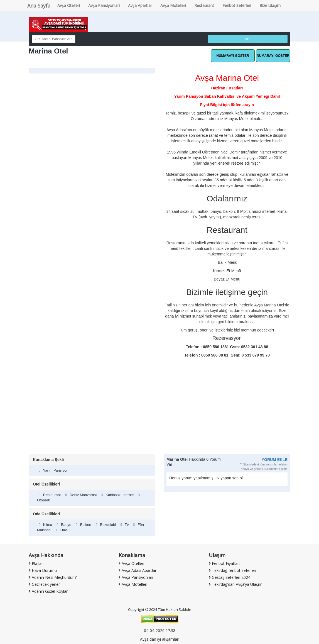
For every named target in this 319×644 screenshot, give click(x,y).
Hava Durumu (43, 570)
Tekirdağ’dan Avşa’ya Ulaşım (236, 584)
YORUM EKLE (275, 460)
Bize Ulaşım (270, 5)
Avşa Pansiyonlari (104, 5)
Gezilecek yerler (44, 584)
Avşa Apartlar (140, 5)
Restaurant (204, 5)
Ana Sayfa (39, 6)
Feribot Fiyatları (224, 563)
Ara (248, 39)
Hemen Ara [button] (273, 56)
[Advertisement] (159, 412)
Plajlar (36, 563)
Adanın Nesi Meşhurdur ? (53, 577)
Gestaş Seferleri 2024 (230, 577)
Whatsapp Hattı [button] (233, 56)
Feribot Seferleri (237, 5)
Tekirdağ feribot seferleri (232, 570)
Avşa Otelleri (69, 5)
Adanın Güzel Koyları (49, 591)
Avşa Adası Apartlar (138, 570)
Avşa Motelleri (173, 5)
